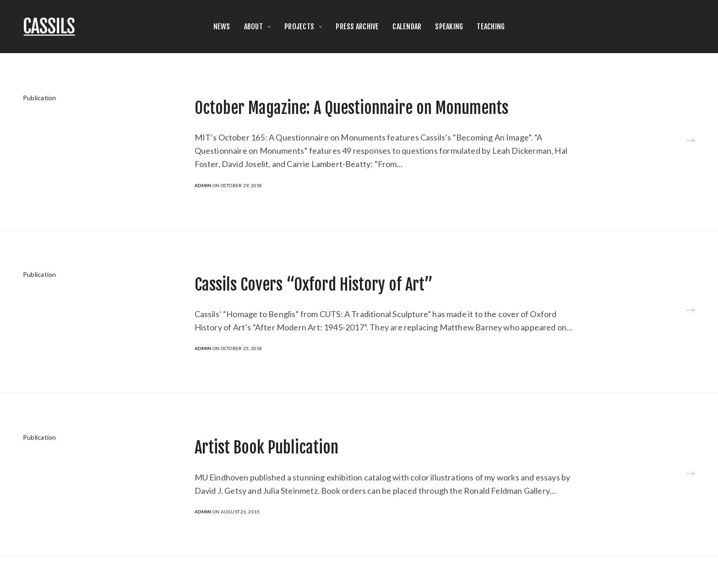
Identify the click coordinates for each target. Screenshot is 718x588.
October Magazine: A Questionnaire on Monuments (351, 108)
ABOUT (253, 27)
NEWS (222, 27)
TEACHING (491, 27)
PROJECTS (299, 27)
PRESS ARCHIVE (357, 27)
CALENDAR (407, 27)
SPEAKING (449, 27)
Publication (40, 98)
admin (203, 185)
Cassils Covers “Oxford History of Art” (314, 285)
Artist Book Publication (267, 448)
